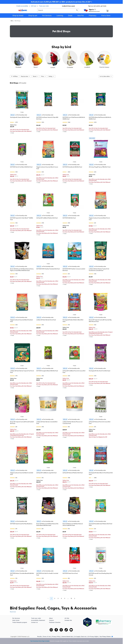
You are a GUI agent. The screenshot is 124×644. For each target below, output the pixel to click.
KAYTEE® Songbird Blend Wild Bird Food (47, 371)
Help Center (16, 620)
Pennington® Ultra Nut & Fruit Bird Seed (99, 371)
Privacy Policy (56, 637)
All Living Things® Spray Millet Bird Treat (100, 167)
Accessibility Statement (38, 620)
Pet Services (16, 618)
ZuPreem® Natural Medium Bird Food (73, 473)
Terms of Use (47, 637)
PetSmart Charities (55, 622)
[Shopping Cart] (110, 11)
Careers (52, 620)
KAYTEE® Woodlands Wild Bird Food (72, 167)
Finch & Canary (104, 67)
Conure (53, 67)
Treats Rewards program (20, 622)
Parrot (36, 67)
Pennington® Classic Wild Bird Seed (20, 117)
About (51, 618)
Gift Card (34, 6)
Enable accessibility (22, 6)
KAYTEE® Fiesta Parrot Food (70, 573)
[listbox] (61, 59)
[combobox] (58, 10)
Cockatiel (70, 67)
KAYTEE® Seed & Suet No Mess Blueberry (21, 524)
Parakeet (18, 67)
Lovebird (87, 67)
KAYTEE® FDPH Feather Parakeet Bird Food (48, 269)
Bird (12, 21)
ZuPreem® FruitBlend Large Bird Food (46, 473)
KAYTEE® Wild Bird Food (69, 218)
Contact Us (34, 622)
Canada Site (68, 620)
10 (71, 598)
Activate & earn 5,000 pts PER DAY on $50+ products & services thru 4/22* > (61, 2)
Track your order (44, 6)
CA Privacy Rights (93, 637)
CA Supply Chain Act (80, 637)
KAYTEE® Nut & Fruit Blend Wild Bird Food (21, 167)
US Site (67, 618)
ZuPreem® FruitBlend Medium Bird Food (47, 218)
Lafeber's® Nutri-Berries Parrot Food (46, 320)
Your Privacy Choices (106, 637)
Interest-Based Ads (67, 637)
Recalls (39, 637)
